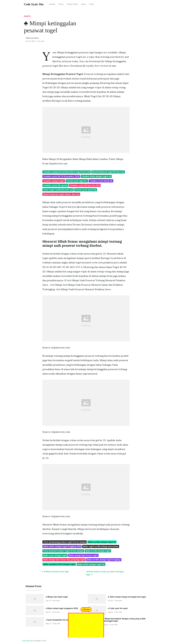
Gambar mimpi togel (54, 181)
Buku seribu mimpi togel (98, 551)
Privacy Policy (72, 4)
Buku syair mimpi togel (55, 555)
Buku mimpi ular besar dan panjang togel (64, 560)
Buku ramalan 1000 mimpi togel (59, 564)
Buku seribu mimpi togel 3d (102, 542)
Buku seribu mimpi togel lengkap (104, 560)
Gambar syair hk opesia (55, 185)
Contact (52, 4)
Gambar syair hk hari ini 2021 (85, 185)
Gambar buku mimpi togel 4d (96, 176)
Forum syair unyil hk (86, 190)
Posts (92, 4)
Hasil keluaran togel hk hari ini (108, 172)
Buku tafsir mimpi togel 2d (91, 564)
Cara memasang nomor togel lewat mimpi (65, 542)
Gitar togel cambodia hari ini (58, 190)
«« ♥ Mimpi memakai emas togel (55, 572)
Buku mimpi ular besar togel (83, 555)
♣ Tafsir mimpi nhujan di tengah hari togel (127, 597)
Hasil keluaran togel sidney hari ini (61, 194)
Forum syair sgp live (77, 181)
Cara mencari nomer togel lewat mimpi (63, 551)
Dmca (61, 4)
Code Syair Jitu (28, 641)
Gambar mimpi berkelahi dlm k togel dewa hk (67, 172)
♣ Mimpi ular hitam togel (57, 597)
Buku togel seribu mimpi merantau (101, 546)
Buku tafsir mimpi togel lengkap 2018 (62, 546)
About (84, 4)
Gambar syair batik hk (101, 181)
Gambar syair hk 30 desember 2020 (61, 176)
